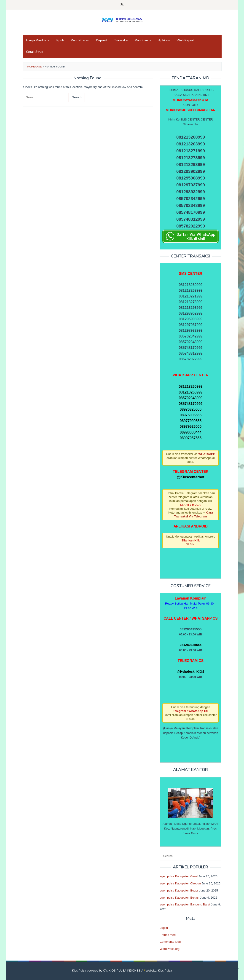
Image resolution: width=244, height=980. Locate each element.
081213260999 (190, 387)
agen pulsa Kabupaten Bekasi (179, 898)
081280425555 (191, 645)
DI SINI (191, 544)
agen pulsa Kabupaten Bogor (179, 890)
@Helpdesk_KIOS (190, 672)
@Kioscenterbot (190, 477)
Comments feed (170, 942)
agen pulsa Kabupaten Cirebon (180, 883)
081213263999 (190, 392)
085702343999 (190, 398)
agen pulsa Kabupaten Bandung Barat (185, 904)
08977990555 (191, 421)
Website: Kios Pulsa (159, 971)
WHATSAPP (207, 454)
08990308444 (191, 432)
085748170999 (190, 404)
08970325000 (191, 409)
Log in (164, 928)
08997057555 (191, 438)
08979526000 (191, 427)
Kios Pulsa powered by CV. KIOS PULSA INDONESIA (108, 971)
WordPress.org (169, 949)
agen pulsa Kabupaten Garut (179, 876)
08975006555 (191, 415)
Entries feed (168, 935)
